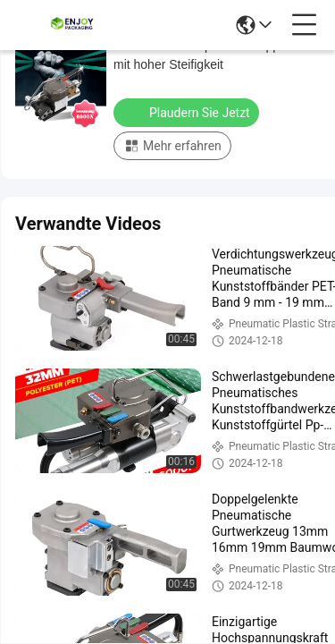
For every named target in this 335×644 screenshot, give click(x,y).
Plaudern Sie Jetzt (188, 112)
